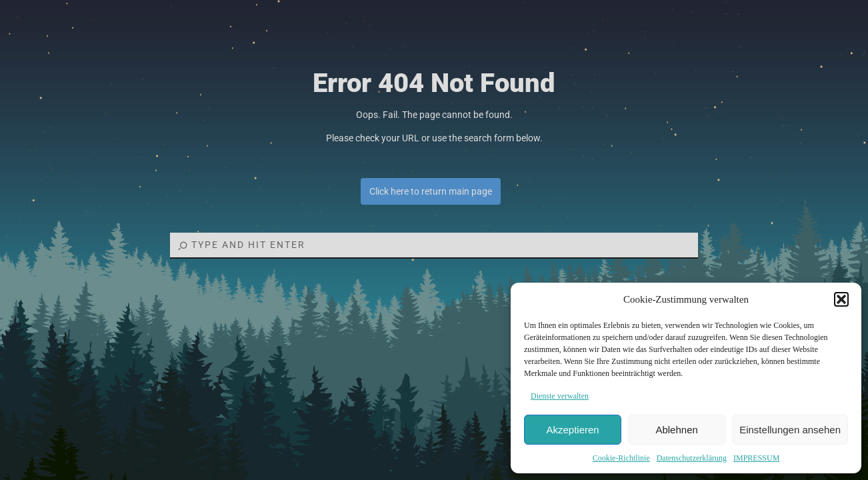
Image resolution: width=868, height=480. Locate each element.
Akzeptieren (572, 430)
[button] (841, 299)
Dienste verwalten (560, 396)
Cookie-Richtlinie (621, 458)
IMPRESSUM (756, 458)
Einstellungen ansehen (790, 430)
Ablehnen (676, 430)
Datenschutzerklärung (692, 458)
